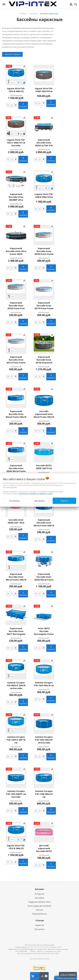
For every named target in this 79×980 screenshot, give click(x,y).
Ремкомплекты (39, 914)
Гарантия (39, 925)
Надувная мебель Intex (39, 902)
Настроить (39, 501)
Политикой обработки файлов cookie (36, 494)
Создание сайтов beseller (66, 978)
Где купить (39, 929)
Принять (64, 501)
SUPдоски (39, 894)
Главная (23, 14)
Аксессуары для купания (39, 906)
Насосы (39, 910)
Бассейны (39, 898)
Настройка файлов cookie (40, 958)
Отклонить (15, 501)
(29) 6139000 (68, 975)
